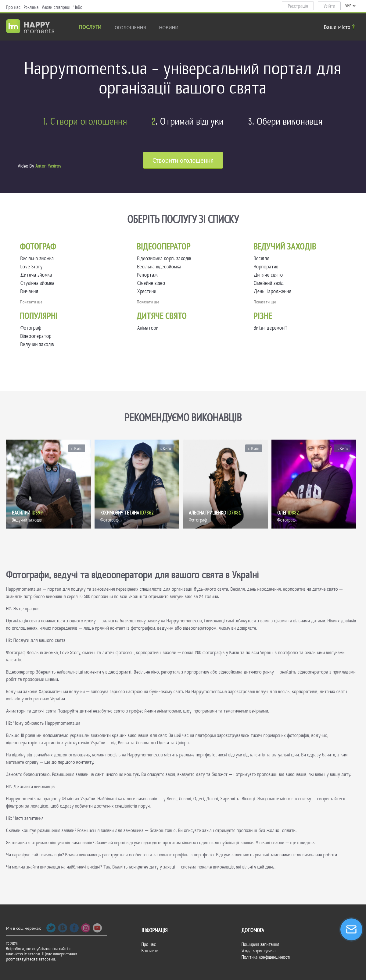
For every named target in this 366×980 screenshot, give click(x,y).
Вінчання (31, 291)
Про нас (13, 7)
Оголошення (130, 27)
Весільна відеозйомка (161, 267)
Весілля (263, 258)
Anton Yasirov (48, 166)
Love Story (33, 267)
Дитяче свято (270, 275)
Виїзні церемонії (270, 328)
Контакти (150, 951)
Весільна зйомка (38, 258)
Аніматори (148, 328)
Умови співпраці (56, 7)
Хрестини (148, 291)
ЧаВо (78, 7)
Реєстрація (298, 6)
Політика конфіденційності (266, 957)
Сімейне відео (152, 283)
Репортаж (149, 275)
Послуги (90, 28)
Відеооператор (36, 336)
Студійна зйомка (39, 283)
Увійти (329, 6)
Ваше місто (340, 27)
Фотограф (31, 328)
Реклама (31, 7)
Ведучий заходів (37, 344)
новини (169, 27)
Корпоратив (267, 267)
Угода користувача (259, 951)
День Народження (274, 291)
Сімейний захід (270, 283)
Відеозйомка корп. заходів (165, 258)
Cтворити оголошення (183, 160)
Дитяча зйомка (38, 275)
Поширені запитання (260, 944)
